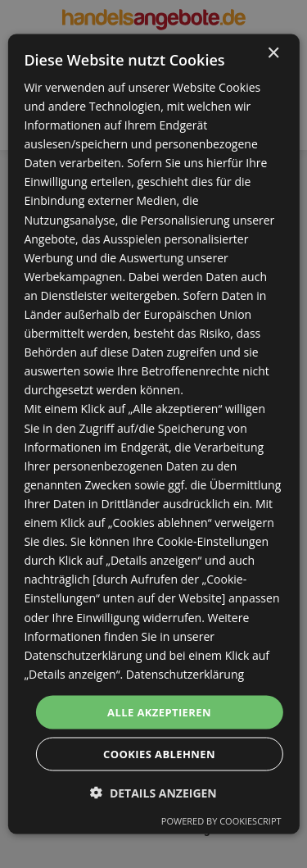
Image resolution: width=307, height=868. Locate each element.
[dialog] (153, 434)
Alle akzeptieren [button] (159, 711)
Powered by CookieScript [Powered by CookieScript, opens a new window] (221, 821)
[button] (153, 793)
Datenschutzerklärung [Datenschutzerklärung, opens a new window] (185, 673)
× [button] (273, 53)
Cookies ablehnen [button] (159, 754)
